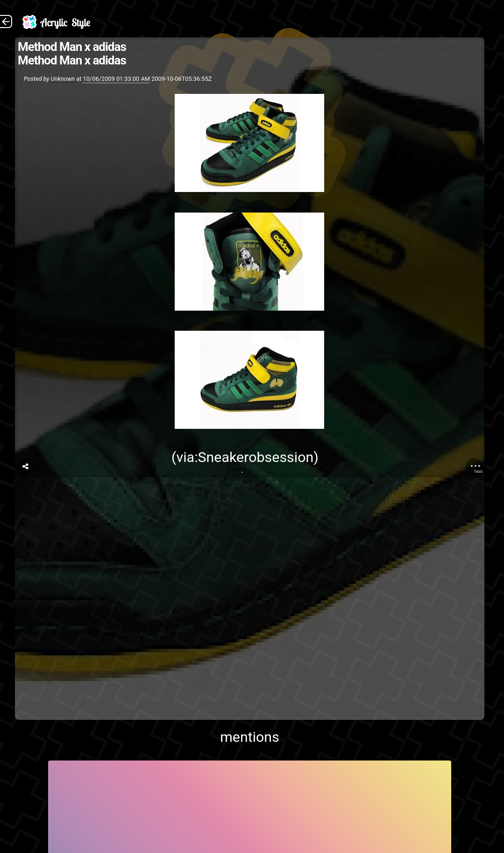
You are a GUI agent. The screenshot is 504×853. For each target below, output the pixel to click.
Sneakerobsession (256, 457)
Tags (478, 472)
